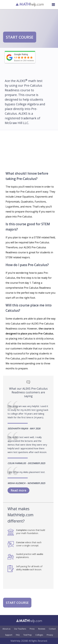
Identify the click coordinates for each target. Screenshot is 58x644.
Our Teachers (20, 629)
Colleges (39, 635)
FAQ (18, 635)
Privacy (50, 635)
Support (9, 635)
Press (32, 629)
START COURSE (20, 37)
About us (6, 629)
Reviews (42, 629)
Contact (52, 629)
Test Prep (28, 635)
